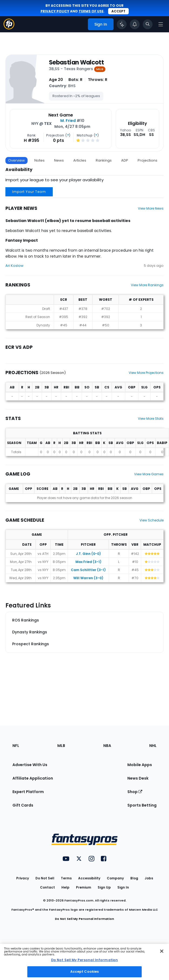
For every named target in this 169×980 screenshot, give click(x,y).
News (59, 160)
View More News (151, 208)
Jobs (149, 878)
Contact (47, 887)
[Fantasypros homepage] (9, 28)
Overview (16, 160)
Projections (148, 160)
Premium (84, 887)
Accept (118, 11)
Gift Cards (23, 805)
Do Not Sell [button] (45, 878)
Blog (134, 878)
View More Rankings (147, 285)
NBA (107, 746)
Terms (66, 878)
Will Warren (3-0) (88, 578)
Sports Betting (142, 805)
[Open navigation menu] (161, 24)
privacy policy (55, 11)
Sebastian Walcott (76, 63)
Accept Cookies (85, 972)
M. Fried (68, 121)
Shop (135, 792)
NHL (153, 746)
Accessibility (89, 878)
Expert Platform (28, 792)
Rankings (104, 160)
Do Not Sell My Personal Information (84, 919)
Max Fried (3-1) (88, 562)
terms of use (91, 11)
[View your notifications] (135, 24)
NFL (16, 746)
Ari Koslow (14, 266)
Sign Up (104, 887)
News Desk (138, 778)
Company (115, 878)
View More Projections (146, 373)
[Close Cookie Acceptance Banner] (162, 951)
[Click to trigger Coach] (122, 24)
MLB (61, 746)
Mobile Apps (140, 765)
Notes (39, 160)
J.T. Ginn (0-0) (88, 554)
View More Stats (151, 419)
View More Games (149, 474)
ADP (125, 160)
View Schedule (152, 520)
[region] (84, 962)
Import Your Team (29, 192)
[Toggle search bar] (148, 24)
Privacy (23, 878)
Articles (80, 160)
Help (65, 887)
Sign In (123, 887)
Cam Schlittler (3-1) (88, 570)
